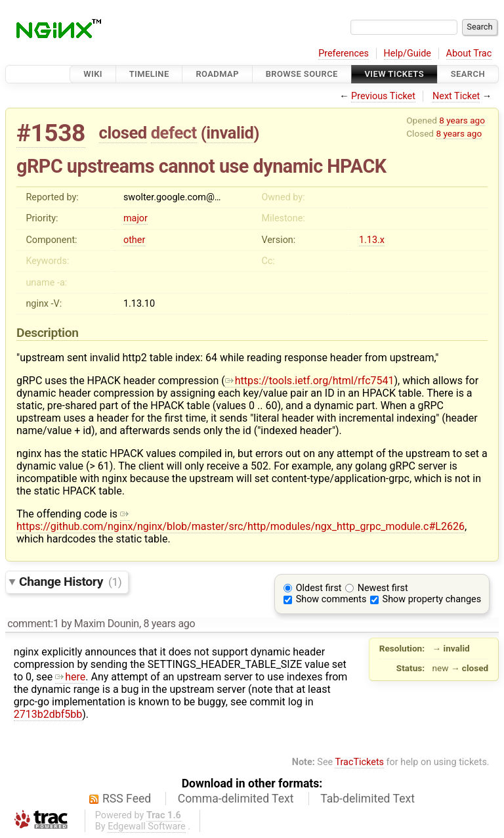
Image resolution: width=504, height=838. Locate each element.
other (134, 240)
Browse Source (302, 74)
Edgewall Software (147, 827)
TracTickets (359, 762)
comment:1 (33, 624)
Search (468, 74)
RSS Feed (127, 799)
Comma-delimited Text (236, 799)
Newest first (383, 588)
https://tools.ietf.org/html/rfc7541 (310, 381)
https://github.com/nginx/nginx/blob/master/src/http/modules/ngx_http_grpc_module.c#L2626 (241, 520)
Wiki (93, 74)
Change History (70, 582)
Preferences (344, 54)
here (70, 677)
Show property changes (432, 599)
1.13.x (372, 240)
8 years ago (462, 120)
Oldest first (319, 588)
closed (123, 133)
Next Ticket (456, 96)
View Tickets (394, 74)
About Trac (469, 54)
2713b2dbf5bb (48, 714)
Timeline (149, 74)
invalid (230, 133)
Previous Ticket (383, 96)
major (136, 218)
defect (174, 133)
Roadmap (217, 74)
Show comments (331, 599)
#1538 (51, 133)
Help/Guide (408, 54)
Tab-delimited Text (367, 799)
